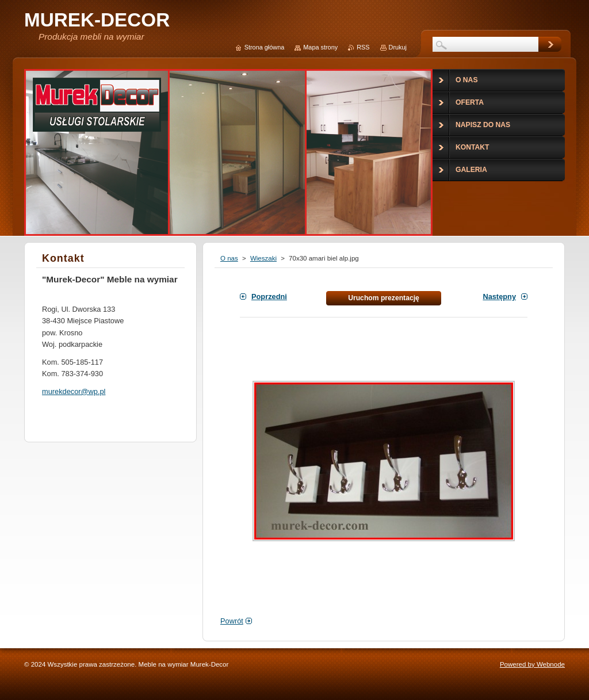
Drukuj (398, 47)
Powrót (232, 621)
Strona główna (265, 47)
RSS (363, 47)
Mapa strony (320, 47)
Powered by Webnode (532, 664)
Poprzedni (269, 297)
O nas (229, 258)
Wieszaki (263, 258)
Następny (499, 297)
